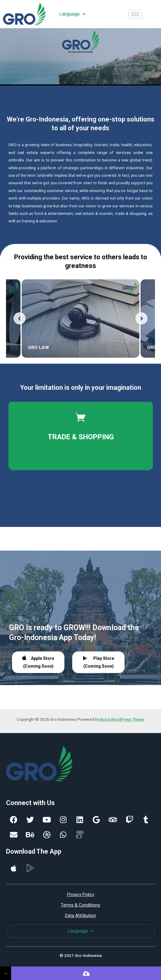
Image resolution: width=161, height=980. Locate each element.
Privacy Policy (81, 894)
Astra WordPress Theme (122, 719)
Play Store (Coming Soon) (99, 662)
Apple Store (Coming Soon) (38, 662)
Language (72, 14)
